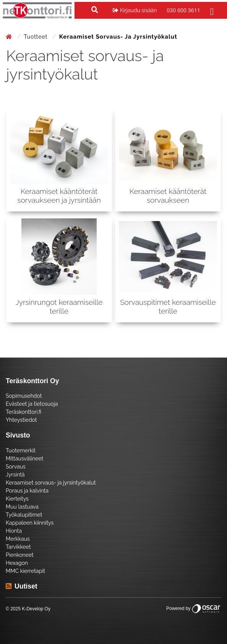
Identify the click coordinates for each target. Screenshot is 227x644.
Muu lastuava (22, 507)
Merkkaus (18, 539)
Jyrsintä (15, 475)
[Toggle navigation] (211, 10)
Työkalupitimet (24, 515)
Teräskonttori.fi (24, 412)
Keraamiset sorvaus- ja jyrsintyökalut (51, 483)
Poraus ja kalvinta (27, 491)
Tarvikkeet (18, 547)
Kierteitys (17, 499)
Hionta (14, 531)
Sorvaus (16, 467)
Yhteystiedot (21, 420)
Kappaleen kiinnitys (30, 523)
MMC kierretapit (25, 571)
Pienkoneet (20, 555)
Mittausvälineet (24, 459)
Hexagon (17, 563)
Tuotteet (36, 37)
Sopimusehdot (24, 396)
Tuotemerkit (21, 450)
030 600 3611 (183, 10)
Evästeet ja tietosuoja (32, 404)
